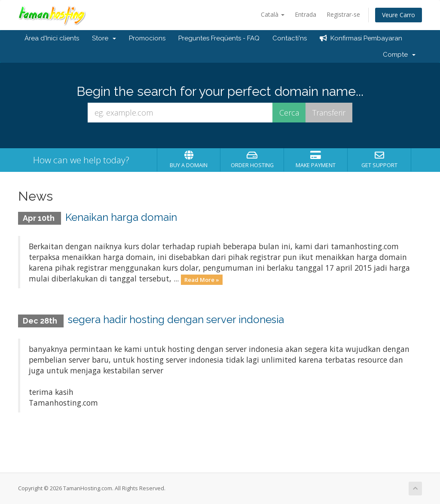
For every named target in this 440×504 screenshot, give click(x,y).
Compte (399, 55)
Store (104, 38)
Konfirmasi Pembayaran (361, 38)
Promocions (147, 38)
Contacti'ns (290, 38)
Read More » (202, 279)
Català (273, 14)
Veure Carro (399, 15)
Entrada (306, 14)
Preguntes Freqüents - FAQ (219, 38)
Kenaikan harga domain (121, 217)
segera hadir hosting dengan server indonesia (176, 319)
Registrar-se (343, 14)
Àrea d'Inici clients (52, 38)
